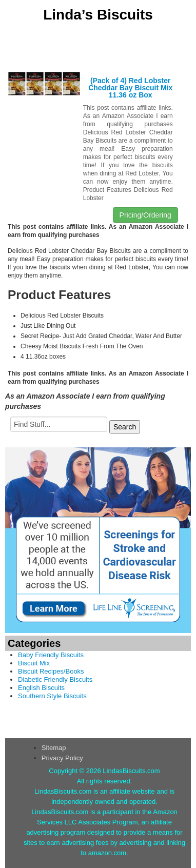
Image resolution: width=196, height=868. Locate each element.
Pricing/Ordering (145, 215)
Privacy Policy (62, 758)
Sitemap (54, 748)
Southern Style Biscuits (52, 696)
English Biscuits (41, 688)
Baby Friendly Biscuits (51, 655)
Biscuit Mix (34, 663)
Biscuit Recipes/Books (51, 671)
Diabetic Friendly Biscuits (55, 679)
